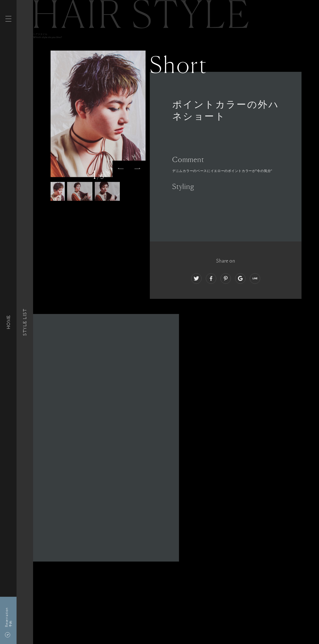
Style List (25, 322)
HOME (8, 322)
